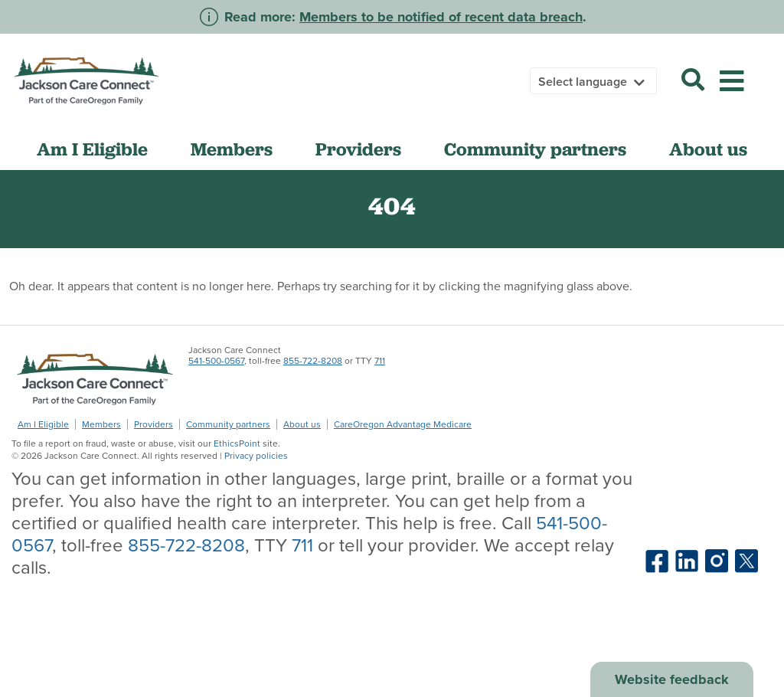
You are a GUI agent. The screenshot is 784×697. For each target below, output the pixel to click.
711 (380, 361)
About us (708, 149)
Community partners (535, 149)
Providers (358, 149)
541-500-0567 (216, 361)
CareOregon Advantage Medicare (403, 424)
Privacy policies (256, 456)
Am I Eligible (92, 149)
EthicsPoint (237, 443)
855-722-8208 (313, 361)
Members (232, 149)
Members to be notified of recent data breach (441, 17)
